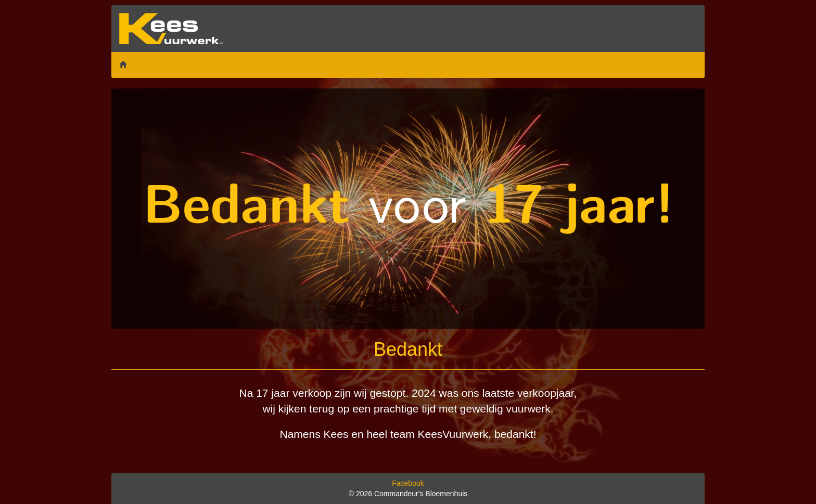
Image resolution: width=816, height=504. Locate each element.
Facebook (408, 483)
